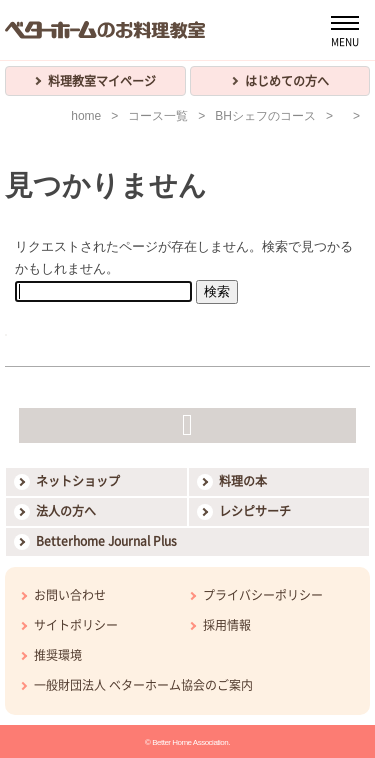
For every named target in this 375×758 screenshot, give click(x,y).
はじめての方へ (287, 81)
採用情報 (227, 625)
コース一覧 (158, 116)
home (86, 116)
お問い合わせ (70, 595)
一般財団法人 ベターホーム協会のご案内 (143, 685)
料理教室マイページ (102, 81)
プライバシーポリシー (263, 595)
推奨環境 (58, 655)
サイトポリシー (76, 625)
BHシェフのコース (265, 116)
